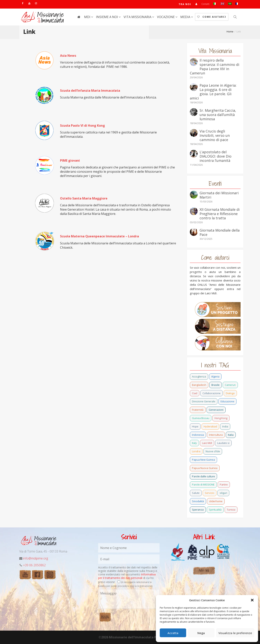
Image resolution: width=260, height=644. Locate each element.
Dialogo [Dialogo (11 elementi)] (230, 393)
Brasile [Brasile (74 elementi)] (216, 385)
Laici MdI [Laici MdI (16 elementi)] (207, 443)
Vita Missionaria (138, 17)
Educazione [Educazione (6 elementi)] (227, 401)
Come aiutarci (212, 17)
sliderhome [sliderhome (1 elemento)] (216, 501)
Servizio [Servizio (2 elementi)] (210, 493)
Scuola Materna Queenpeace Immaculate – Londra (99, 236)
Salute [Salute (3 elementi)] (196, 493)
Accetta (173, 633)
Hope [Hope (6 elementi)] (195, 426)
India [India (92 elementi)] (225, 426)
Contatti (205, 4)
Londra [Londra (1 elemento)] (196, 451)
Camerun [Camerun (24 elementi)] (230, 385)
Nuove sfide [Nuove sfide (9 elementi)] (213, 451)
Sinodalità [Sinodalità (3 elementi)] (198, 501)
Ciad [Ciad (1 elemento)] (195, 393)
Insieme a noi (107, 17)
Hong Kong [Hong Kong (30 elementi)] (221, 418)
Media (186, 17)
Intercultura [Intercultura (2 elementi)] (216, 435)
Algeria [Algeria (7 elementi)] (215, 376)
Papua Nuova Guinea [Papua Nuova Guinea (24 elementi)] (205, 468)
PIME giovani (70, 160)
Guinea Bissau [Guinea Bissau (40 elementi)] (201, 418)
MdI (88, 17)
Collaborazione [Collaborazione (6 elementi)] (212, 393)
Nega (201, 633)
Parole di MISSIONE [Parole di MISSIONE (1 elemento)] (203, 485)
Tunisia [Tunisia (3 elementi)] (231, 510)
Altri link (204, 570)
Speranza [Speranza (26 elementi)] (198, 510)
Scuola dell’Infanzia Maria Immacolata (90, 91)
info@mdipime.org (36, 558)
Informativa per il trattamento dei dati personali (127, 576)
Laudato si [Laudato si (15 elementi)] (223, 443)
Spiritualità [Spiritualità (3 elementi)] (215, 510)
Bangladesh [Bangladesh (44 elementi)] (199, 385)
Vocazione (166, 17)
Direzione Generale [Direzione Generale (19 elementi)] (204, 401)
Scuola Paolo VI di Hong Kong (82, 125)
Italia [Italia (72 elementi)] (231, 435)
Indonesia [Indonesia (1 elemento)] (198, 435)
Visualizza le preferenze (235, 633)
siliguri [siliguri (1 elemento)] (223, 493)
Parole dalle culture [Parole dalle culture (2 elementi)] (203, 476)
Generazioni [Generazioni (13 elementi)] (216, 410)
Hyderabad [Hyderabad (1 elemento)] (210, 426)
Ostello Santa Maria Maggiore (84, 198)
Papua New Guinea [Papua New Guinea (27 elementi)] (203, 460)
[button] (252, 600)
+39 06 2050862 (34, 565)
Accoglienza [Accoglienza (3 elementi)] (199, 376)
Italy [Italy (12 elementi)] (194, 443)
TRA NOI (185, 4)
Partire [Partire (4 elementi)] (224, 485)
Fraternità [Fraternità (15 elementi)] (198, 410)
